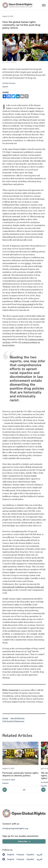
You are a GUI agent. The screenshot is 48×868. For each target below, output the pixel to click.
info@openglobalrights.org (15, 828)
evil (29, 651)
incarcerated (28, 304)
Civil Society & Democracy (13, 721)
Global (5, 718)
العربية (39, 855)
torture (28, 263)
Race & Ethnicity (18, 718)
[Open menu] (44, 5)
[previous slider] (43, 790)
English (11, 855)
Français (20, 855)
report (5, 155)
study (32, 111)
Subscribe (23, 841)
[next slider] (5, 790)
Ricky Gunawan (10, 83)
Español (5, 87)
